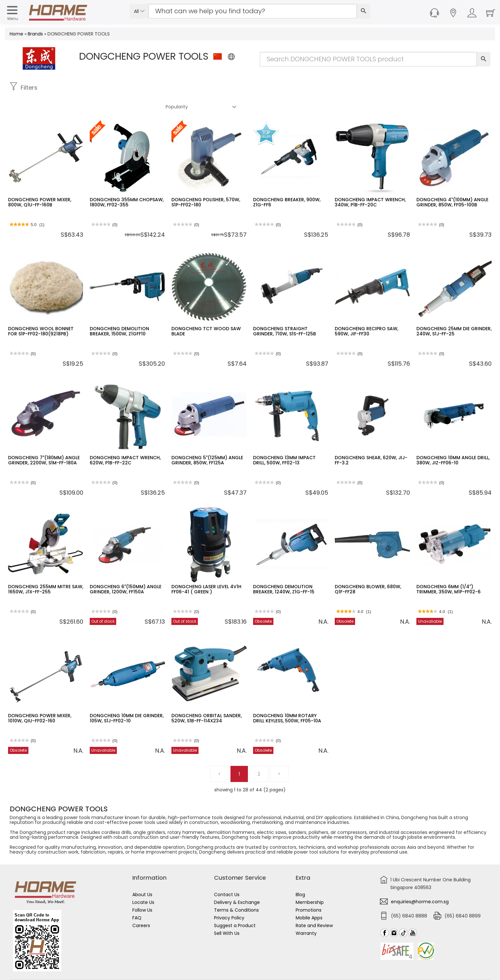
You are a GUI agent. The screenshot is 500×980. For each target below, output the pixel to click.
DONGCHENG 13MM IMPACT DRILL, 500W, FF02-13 (284, 441)
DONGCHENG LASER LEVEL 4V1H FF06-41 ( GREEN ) (206, 570)
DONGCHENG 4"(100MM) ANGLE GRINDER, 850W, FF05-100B (452, 183)
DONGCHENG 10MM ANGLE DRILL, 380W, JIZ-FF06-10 (453, 441)
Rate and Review (314, 906)
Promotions (309, 891)
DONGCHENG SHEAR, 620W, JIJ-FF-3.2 (371, 441)
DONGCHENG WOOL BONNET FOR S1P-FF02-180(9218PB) (41, 312)
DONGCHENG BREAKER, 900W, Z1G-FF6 (287, 183)
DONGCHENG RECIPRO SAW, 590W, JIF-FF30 (367, 312)
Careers (141, 906)
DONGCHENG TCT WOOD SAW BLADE (206, 312)
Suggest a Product (235, 906)
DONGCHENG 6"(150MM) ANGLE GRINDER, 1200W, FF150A (126, 570)
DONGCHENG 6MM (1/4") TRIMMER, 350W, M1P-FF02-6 (449, 570)
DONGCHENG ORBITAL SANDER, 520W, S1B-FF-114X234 (207, 699)
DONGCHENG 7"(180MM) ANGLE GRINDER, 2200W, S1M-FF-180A (44, 441)
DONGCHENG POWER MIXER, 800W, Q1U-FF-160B (40, 183)
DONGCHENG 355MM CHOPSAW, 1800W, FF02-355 (127, 183)
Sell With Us (227, 914)
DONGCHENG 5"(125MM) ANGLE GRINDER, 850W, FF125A (207, 441)
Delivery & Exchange (237, 883)
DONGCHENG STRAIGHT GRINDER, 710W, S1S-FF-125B (285, 312)
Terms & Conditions (236, 891)
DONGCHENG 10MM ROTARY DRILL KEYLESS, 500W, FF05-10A (287, 699)
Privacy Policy (229, 899)
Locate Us (143, 883)
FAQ (137, 899)
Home (16, 34)
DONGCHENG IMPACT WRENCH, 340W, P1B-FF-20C (370, 183)
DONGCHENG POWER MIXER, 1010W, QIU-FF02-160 (40, 699)
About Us (142, 876)
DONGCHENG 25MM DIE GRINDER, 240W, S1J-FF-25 (454, 312)
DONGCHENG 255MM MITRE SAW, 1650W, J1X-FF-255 (46, 570)
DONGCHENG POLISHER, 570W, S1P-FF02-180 (206, 183)
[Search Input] (253, 11)
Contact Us (227, 876)
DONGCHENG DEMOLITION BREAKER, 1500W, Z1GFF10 (119, 312)
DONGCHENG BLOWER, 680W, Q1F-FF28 (368, 570)
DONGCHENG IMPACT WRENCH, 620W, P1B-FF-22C (125, 441)
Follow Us (142, 891)
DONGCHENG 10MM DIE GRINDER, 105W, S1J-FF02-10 (127, 699)
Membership (310, 883)
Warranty (306, 914)
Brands (35, 34)
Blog (300, 876)
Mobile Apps (309, 899)
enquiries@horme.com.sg (420, 883)
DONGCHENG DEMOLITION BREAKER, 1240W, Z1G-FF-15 (284, 570)
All (139, 11)
